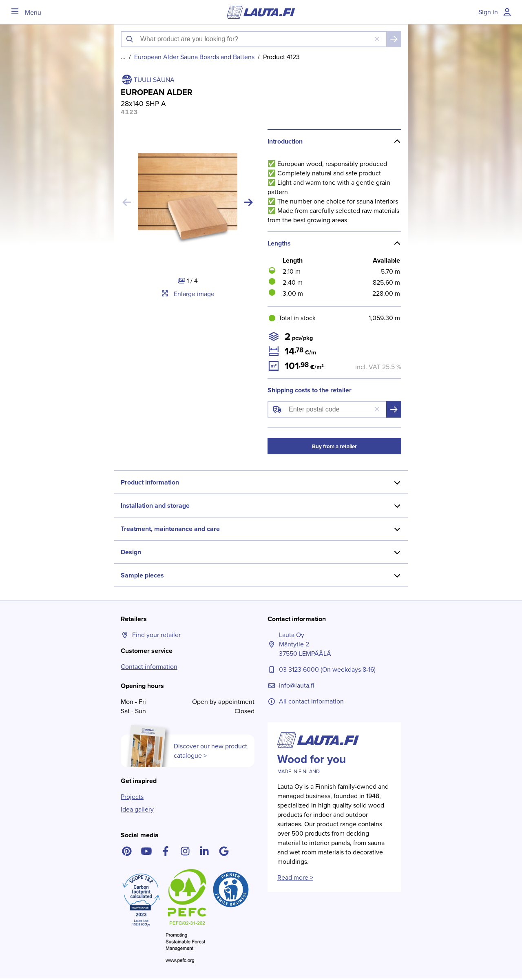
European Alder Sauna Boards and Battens (194, 57)
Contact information (149, 668)
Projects (132, 798)
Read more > (295, 879)
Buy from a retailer (334, 448)
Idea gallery (137, 811)
